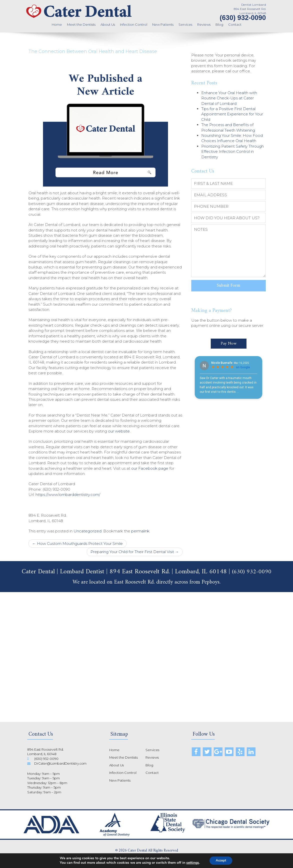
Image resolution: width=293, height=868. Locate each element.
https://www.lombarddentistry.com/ (68, 495)
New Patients (163, 24)
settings (191, 863)
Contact (235, 24)
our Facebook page (150, 468)
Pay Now (229, 341)
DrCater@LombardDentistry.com (61, 763)
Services (185, 24)
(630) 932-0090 (243, 18)
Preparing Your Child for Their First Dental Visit (135, 552)
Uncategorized (87, 531)
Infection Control (134, 24)
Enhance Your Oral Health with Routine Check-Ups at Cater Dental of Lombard (229, 98)
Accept (221, 860)
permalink (140, 531)
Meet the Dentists (81, 24)
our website (119, 431)
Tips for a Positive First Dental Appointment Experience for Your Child (232, 114)
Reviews (204, 24)
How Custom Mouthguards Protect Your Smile (77, 543)
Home (57, 24)
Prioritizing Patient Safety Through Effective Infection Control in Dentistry (232, 152)
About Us (108, 24)
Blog (219, 24)
